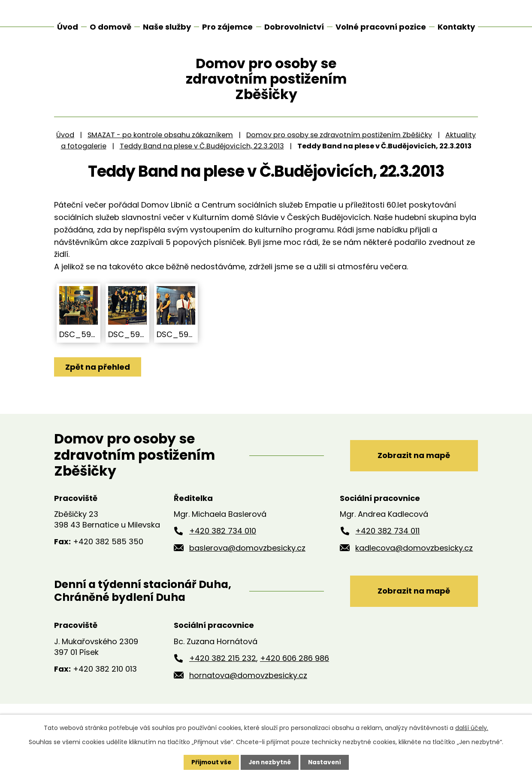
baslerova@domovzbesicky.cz (247, 562)
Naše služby (167, 27)
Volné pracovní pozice (381, 27)
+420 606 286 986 (295, 673)
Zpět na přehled (98, 381)
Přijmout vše (209, 762)
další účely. (472, 728)
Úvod (65, 149)
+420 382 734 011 (387, 545)
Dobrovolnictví (294, 27)
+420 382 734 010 (223, 545)
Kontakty (456, 27)
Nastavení (326, 762)
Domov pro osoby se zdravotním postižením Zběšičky (339, 149)
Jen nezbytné (269, 762)
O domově (110, 27)
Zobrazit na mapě (413, 469)
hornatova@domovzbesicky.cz (248, 689)
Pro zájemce (227, 27)
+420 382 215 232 (223, 673)
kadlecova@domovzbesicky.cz (414, 562)
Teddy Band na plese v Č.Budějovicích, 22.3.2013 (202, 160)
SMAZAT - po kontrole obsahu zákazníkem (160, 149)
